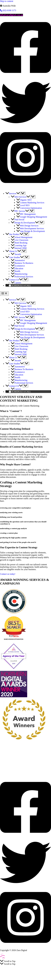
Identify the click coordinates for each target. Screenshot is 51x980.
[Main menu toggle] (4, 294)
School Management (9, 772)
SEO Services (6, 750)
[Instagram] (26, 186)
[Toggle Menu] (23, 193)
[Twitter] (26, 127)
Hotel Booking (41, 772)
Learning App (6, 775)
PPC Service (19, 750)
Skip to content (7, 1)
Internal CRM (20, 775)
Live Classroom (26, 772)
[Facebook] (26, 76)
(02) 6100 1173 (8, 10)
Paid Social (31, 750)
